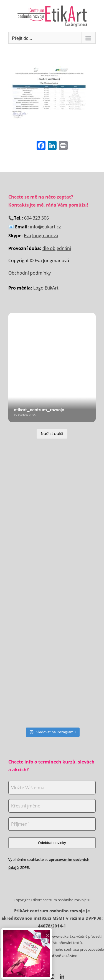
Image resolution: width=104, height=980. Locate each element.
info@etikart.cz (45, 227)
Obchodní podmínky (30, 273)
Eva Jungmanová (41, 236)
